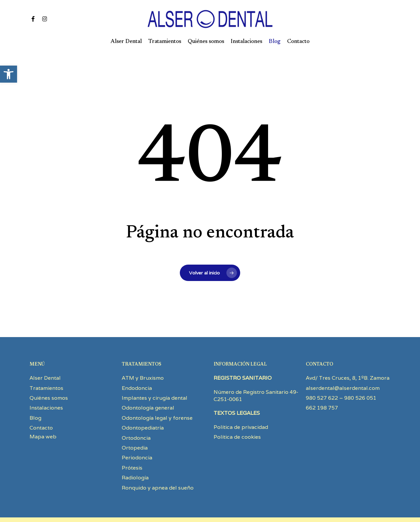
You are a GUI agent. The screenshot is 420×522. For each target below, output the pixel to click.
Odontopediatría (143, 411)
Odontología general (148, 391)
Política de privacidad (241, 410)
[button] (9, 74)
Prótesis (132, 451)
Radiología (135, 461)
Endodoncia (137, 371)
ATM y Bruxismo (143, 361)
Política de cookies (237, 420)
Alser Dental (45, 361)
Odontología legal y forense (157, 401)
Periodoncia (137, 441)
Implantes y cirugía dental (155, 381)
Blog (35, 401)
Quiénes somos (49, 381)
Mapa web (43, 420)
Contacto (41, 411)
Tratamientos (46, 371)
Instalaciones (46, 391)
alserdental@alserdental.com (343, 371)
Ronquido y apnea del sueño (158, 471)
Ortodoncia (136, 421)
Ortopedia (135, 431)
